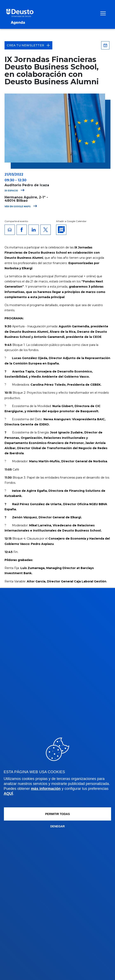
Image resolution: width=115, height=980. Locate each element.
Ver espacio (13, 191)
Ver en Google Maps (21, 207)
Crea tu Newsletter (28, 45)
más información (46, 789)
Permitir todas (57, 814)
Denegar (57, 826)
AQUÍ (8, 794)
